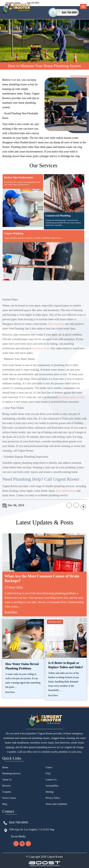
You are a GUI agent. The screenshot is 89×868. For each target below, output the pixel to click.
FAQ (48, 773)
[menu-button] (83, 6)
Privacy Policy (53, 798)
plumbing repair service (71, 405)
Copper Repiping (14, 233)
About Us (7, 780)
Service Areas (9, 798)
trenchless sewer (41, 357)
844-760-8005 (70, 13)
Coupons (7, 792)
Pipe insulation (57, 332)
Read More (11, 612)
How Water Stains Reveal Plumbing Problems (22, 666)
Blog (5, 804)
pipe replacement (65, 499)
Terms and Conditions (56, 804)
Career (49, 767)
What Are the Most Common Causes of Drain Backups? (42, 578)
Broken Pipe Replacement (19, 177)
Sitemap (50, 792)
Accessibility (52, 786)
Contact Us (51, 780)
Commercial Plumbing (58, 216)
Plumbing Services (11, 773)
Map (52, 829)
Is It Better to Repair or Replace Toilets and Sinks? (66, 665)
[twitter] (22, 844)
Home (5, 767)
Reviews (7, 786)
